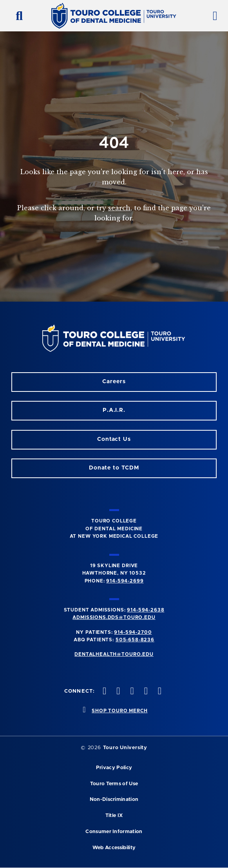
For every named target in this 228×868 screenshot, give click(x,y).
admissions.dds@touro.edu (114, 617)
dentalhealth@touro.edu (114, 654)
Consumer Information (114, 832)
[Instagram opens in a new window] (104, 692)
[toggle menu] (212, 16)
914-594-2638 (146, 610)
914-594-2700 (133, 632)
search (119, 208)
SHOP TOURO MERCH (119, 711)
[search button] (16, 16)
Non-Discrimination (114, 800)
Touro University (125, 748)
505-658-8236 (135, 640)
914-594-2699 (125, 581)
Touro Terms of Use (114, 784)
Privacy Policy (114, 768)
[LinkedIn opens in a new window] (131, 692)
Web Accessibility (114, 848)
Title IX (114, 816)
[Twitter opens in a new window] (145, 692)
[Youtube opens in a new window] (159, 692)
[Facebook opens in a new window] (118, 692)
